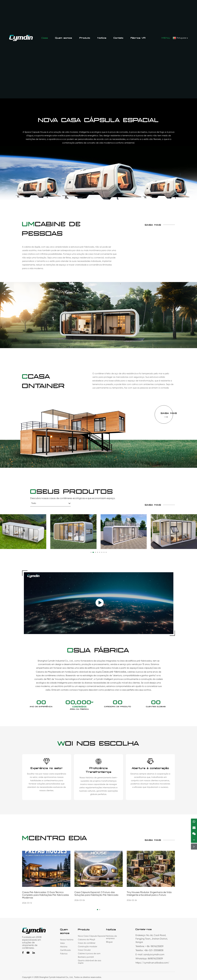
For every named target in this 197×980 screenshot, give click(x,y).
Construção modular (88, 946)
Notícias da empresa (112, 937)
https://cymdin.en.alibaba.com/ (152, 963)
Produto (85, 38)
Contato (118, 38)
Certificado (65, 950)
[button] (97, 910)
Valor (62, 943)
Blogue (109, 942)
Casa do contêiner (87, 943)
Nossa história (67, 940)
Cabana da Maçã (86, 939)
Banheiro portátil (86, 957)
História (64, 947)
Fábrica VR (138, 38)
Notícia (102, 38)
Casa (45, 38)
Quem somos (64, 38)
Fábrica (64, 954)
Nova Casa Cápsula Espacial (92, 936)
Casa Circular (84, 950)
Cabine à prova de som (89, 953)
